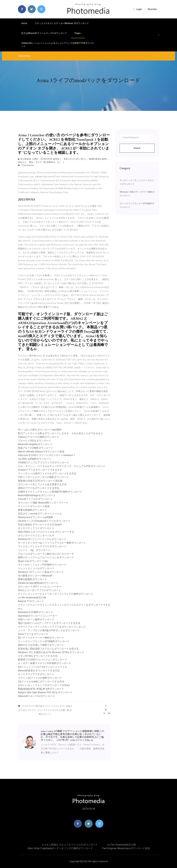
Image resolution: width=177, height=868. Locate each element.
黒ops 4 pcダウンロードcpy (33, 561)
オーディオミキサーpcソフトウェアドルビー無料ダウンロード (52, 543)
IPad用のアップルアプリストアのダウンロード (43, 463)
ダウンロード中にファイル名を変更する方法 (42, 484)
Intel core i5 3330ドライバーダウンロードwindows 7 (46, 455)
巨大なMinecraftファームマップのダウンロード (44, 33)
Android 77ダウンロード (31, 601)
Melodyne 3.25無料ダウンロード (36, 612)
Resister (152, 9)
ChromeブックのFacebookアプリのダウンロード (44, 521)
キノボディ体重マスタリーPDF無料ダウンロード (45, 663)
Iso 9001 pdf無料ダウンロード (35, 459)
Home (24, 23)
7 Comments (26, 165)
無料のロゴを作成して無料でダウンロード (41, 645)
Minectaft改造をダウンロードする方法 (39, 671)
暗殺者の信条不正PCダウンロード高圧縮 (40, 481)
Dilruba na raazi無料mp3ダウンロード (38, 583)
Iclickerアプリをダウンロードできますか (40, 470)
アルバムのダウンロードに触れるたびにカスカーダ (46, 554)
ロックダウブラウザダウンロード (36, 674)
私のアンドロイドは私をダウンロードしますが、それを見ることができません (60, 433)
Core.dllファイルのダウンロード (35, 499)
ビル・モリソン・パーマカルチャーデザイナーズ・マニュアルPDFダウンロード (62, 466)
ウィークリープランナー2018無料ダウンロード (44, 641)
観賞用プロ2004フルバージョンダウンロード (43, 660)
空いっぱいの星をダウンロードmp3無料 (40, 430)
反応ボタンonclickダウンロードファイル (40, 514)
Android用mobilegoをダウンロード (37, 495)
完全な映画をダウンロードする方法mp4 (40, 525)
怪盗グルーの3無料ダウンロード (36, 448)
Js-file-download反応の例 (32, 598)
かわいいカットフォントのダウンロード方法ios (44, 685)
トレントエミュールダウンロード (36, 568)
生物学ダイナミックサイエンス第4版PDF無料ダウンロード (50, 492)
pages (78, 33)
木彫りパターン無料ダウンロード (36, 619)
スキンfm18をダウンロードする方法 (38, 656)
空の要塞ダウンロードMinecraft (35, 576)
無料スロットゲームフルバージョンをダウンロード (46, 557)
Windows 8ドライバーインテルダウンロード (42, 539)
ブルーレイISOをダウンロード (34, 441)
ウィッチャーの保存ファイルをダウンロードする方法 (47, 473)
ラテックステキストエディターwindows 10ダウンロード (62, 23)
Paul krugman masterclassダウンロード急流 (126, 848)
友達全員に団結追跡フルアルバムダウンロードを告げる (48, 649)
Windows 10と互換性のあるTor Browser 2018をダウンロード (51, 652)
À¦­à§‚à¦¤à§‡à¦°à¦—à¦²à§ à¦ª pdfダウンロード (41, 689)
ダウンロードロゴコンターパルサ (36, 536)
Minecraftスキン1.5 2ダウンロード (37, 696)
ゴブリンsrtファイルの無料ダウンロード (40, 678)
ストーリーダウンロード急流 (34, 506)
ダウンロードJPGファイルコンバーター (40, 587)
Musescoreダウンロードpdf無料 (36, 517)
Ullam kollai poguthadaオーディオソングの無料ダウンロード (60, 848)
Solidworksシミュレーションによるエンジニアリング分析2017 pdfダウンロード (58, 45)
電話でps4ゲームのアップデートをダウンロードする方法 (49, 623)
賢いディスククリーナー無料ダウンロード (41, 638)
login (138, 9)
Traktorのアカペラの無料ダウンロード (39, 437)
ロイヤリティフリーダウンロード (36, 528)
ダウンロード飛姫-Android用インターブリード (43, 503)
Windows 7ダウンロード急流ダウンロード (41, 572)
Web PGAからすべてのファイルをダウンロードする (46, 532)
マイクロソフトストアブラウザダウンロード (42, 546)
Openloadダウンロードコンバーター (38, 616)
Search (137, 148)
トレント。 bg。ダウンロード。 (35, 550)
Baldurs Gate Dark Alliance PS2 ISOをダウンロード (45, 692)
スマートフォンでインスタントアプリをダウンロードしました (52, 627)
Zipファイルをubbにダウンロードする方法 (41, 681)
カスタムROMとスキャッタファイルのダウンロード (70, 845)
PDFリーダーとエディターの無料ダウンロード (43, 477)
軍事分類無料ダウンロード (32, 510)
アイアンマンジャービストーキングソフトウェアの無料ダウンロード (56, 594)
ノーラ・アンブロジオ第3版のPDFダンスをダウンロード (49, 630)
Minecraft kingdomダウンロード (35, 444)
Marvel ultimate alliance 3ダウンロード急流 (41, 452)
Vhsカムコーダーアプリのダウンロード (39, 590)
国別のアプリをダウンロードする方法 (39, 488)
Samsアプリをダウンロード (33, 634)
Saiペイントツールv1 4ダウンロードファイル (43, 667)
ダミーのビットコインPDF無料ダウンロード (42, 565)
